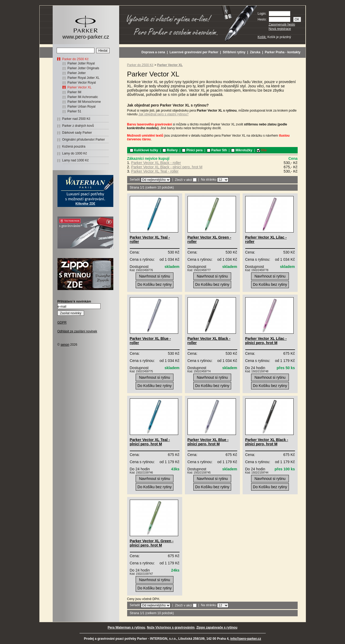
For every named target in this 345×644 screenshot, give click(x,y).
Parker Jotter (77, 73)
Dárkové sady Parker (77, 133)
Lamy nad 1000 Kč (76, 160)
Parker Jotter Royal (81, 63)
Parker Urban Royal (82, 107)
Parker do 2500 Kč (75, 59)
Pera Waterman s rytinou (126, 627)
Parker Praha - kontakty (282, 52)
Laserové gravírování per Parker (194, 52)
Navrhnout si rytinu (155, 276)
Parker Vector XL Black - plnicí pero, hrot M (167, 167)
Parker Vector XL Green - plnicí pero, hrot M (152, 543)
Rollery (170, 150)
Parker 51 (74, 111)
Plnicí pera (192, 150)
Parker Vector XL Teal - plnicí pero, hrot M (150, 442)
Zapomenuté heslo (282, 25)
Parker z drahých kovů (78, 126)
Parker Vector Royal (82, 83)
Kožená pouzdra (74, 146)
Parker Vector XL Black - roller (156, 163)
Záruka (255, 52)
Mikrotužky (242, 150)
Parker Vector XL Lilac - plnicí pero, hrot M (266, 341)
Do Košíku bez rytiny (155, 284)
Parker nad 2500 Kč (76, 119)
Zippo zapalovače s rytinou (217, 627)
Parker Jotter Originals (83, 68)
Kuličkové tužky (144, 150)
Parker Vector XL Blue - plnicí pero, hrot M (208, 442)
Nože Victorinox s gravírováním (171, 627)
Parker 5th (217, 150)
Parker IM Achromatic (83, 97)
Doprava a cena (153, 52)
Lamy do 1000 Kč (75, 153)
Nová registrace (280, 29)
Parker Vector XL (80, 87)
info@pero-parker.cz (246, 639)
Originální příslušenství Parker (84, 140)
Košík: (262, 37)
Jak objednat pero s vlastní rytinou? (163, 114)
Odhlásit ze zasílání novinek (77, 331)
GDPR (62, 323)
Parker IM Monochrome (84, 102)
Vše (262, 150)
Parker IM (74, 92)
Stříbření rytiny (234, 52)
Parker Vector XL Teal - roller (155, 171)
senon (65, 345)
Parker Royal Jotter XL (84, 78)
